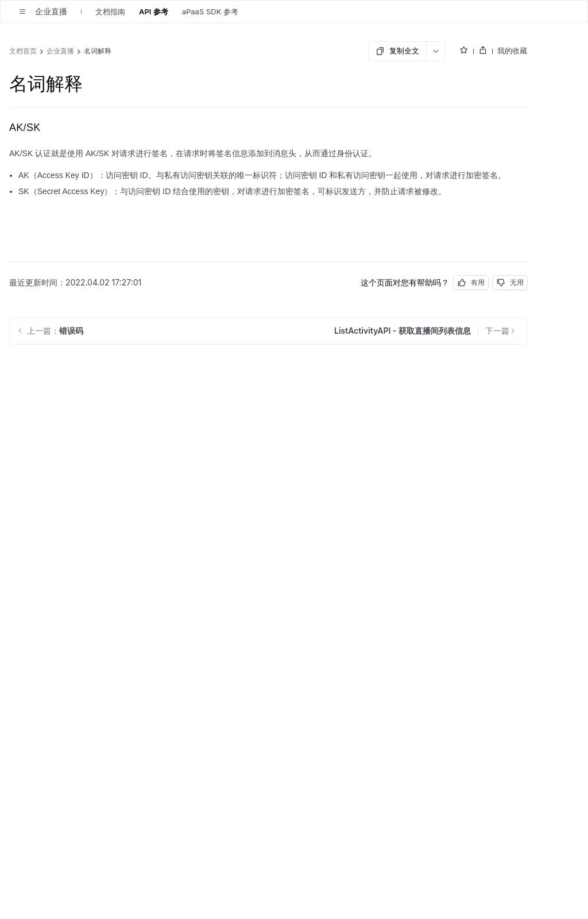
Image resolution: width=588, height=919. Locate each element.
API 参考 (154, 11)
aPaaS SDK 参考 (210, 11)
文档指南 (110, 11)
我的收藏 (512, 51)
